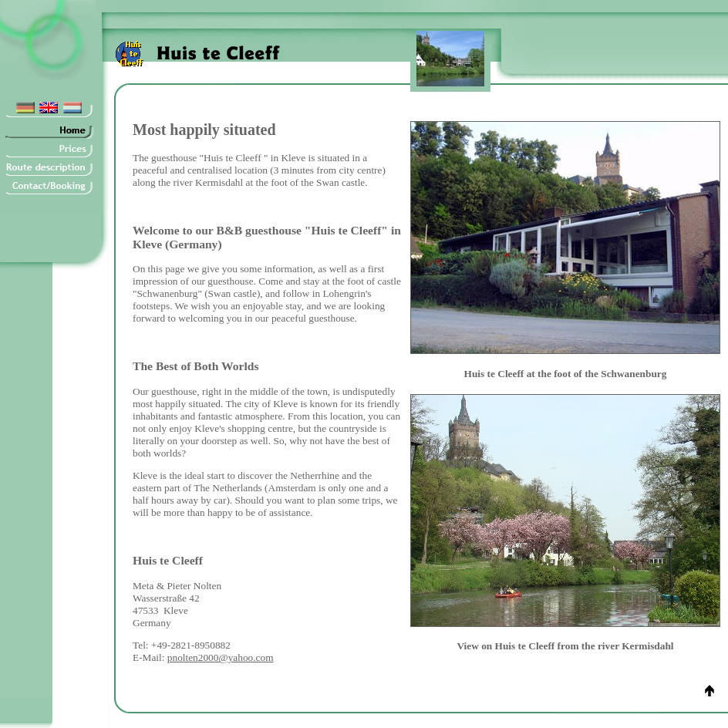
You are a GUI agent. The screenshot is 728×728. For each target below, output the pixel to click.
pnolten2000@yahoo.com (221, 657)
